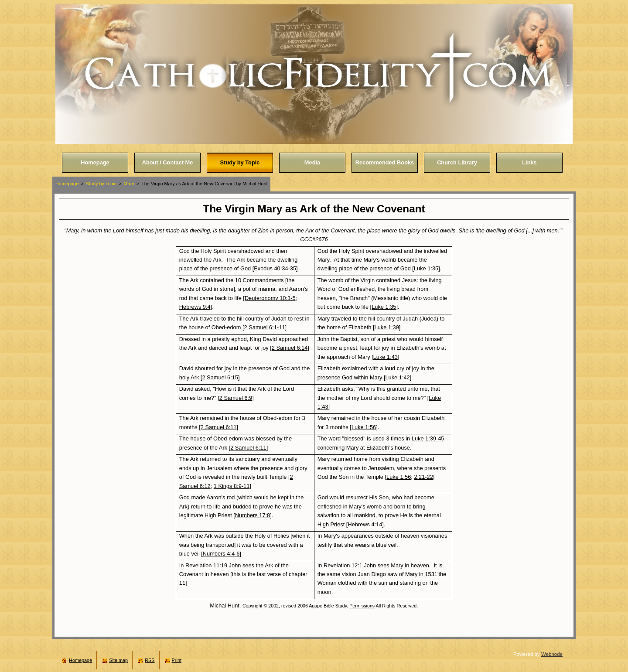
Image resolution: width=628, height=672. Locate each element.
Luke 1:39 (387, 327)
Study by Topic (101, 184)
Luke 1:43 (386, 357)
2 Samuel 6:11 (219, 427)
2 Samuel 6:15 (220, 377)
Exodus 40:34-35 (275, 268)
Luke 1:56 (364, 427)
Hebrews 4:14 (365, 524)
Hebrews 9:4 (195, 307)
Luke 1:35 (426, 268)
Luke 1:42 (397, 377)
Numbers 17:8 (253, 515)
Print (177, 660)
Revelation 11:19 (206, 565)
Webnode (552, 654)
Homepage (67, 184)
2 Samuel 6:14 (290, 348)
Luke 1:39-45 (428, 438)
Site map (118, 660)
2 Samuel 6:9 (236, 398)
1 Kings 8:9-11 (232, 486)
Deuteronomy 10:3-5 (270, 298)
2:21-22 (423, 477)
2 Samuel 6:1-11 (264, 327)
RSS (150, 660)
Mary (129, 184)
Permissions (362, 606)
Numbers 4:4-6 (221, 554)
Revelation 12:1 (343, 565)
